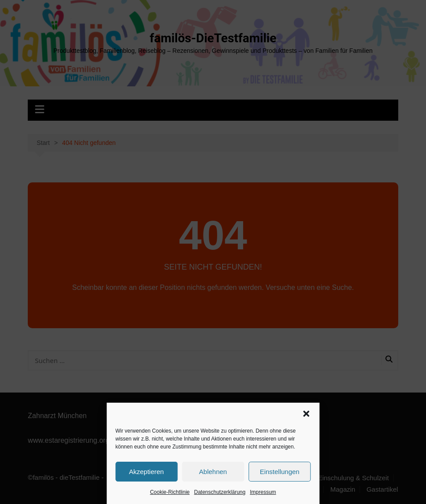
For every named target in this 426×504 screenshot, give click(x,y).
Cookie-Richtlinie (170, 492)
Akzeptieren (146, 472)
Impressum (263, 492)
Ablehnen (213, 472)
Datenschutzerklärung (220, 492)
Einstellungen (280, 472)
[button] (306, 414)
